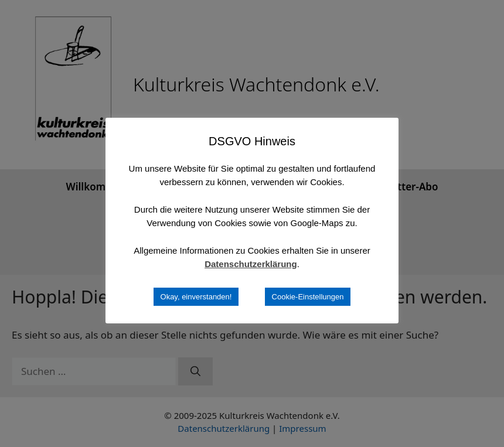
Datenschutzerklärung (251, 264)
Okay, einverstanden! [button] (196, 297)
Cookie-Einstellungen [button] (308, 297)
